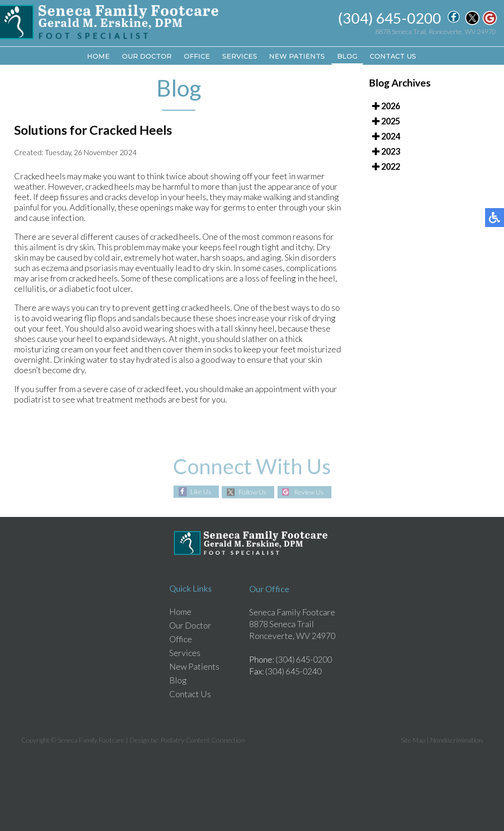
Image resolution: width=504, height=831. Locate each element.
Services (240, 56)
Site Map (413, 740)
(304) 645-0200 (390, 18)
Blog (348, 56)
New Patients (297, 56)
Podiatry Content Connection (203, 740)
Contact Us (393, 56)
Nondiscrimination (456, 740)
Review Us (309, 492)
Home (98, 56)
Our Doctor (147, 56)
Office (197, 56)
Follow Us (253, 492)
